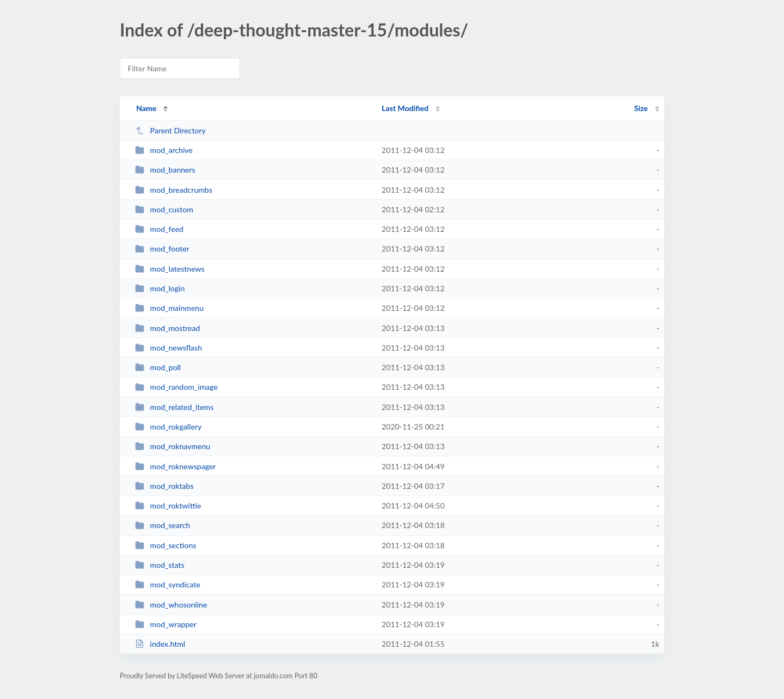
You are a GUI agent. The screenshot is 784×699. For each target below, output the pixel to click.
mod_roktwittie (168, 505)
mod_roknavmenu (173, 446)
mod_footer (162, 249)
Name (146, 108)
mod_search (163, 525)
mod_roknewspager (175, 466)
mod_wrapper (166, 624)
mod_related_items (174, 407)
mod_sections (166, 545)
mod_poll (158, 367)
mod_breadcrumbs (174, 190)
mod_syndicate (168, 584)
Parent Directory (170, 130)
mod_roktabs (164, 486)
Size (641, 108)
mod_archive (164, 150)
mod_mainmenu (169, 308)
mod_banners (165, 170)
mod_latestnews (170, 269)
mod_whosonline (171, 605)
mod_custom (164, 209)
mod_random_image (176, 387)
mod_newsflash (169, 348)
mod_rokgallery (168, 427)
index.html (160, 644)
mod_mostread (167, 328)
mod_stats (160, 565)
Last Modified (405, 108)
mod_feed (159, 229)
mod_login (160, 288)
